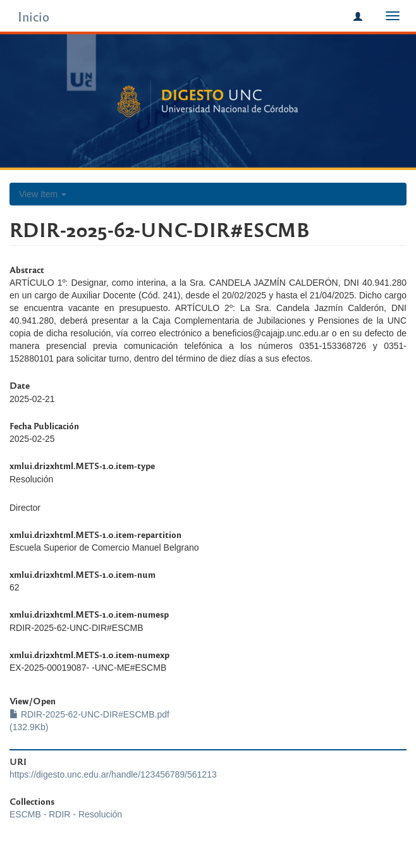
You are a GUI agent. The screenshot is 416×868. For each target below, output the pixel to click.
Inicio (34, 16)
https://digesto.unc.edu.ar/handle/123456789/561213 (113, 774)
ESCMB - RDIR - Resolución (66, 814)
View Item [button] (43, 194)
